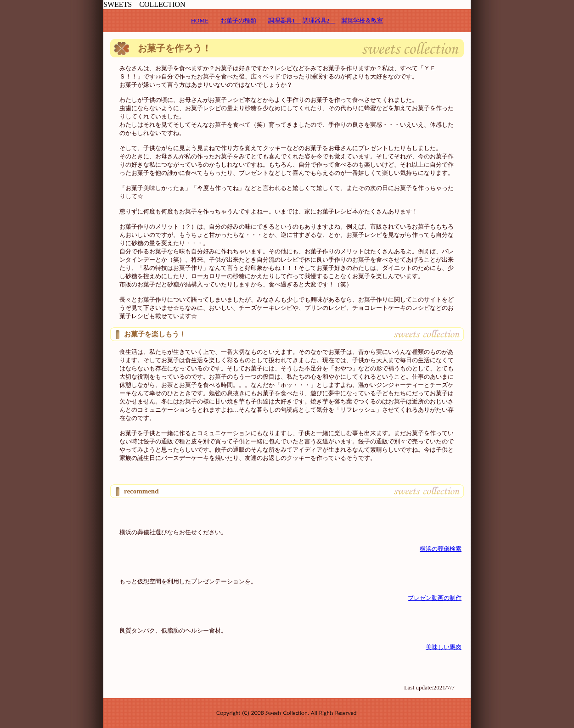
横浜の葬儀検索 (441, 549)
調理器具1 (285, 20)
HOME (200, 20)
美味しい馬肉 (444, 647)
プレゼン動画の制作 (435, 598)
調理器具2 (319, 20)
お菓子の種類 (238, 20)
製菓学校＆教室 (362, 20)
